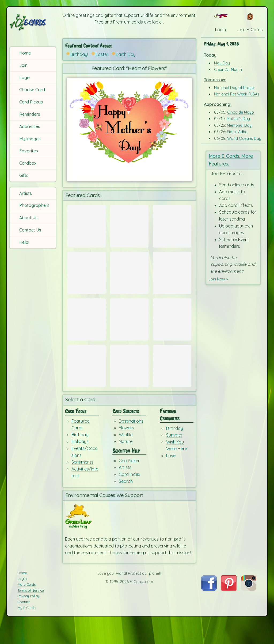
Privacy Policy (28, 617)
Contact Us (30, 230)
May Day (222, 63)
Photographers (34, 205)
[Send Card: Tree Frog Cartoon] (129, 329)
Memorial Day (239, 125)
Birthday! (79, 54)
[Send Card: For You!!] (86, 381)
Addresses (30, 126)
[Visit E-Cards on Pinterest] (229, 610)
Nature (126, 462)
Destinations (131, 442)
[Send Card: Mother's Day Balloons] (172, 226)
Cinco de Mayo (241, 112)
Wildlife (126, 456)
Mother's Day (238, 119)
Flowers (126, 449)
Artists (26, 193)
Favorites (29, 151)
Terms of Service (31, 611)
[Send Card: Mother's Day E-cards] (86, 226)
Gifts (24, 175)
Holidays (80, 462)
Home (25, 53)
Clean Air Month (228, 70)
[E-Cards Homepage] (33, 22)
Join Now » (219, 279)
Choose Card (32, 90)
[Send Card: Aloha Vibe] (172, 278)
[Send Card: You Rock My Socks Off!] (129, 381)
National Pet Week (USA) (237, 94)
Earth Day (126, 54)
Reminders (30, 114)
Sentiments (82, 483)
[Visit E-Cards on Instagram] (249, 610)
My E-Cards (26, 628)
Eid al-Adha (237, 132)
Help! (24, 242)
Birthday (80, 456)
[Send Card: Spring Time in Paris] (129, 278)
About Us (28, 218)
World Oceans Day (244, 138)
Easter (102, 54)
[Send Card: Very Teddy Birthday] (172, 329)
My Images (30, 139)
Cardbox (28, 163)
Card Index (130, 495)
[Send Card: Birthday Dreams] (172, 381)
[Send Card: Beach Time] (86, 329)
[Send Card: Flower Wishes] (86, 278)
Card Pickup (31, 102)
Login (25, 78)
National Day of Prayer (235, 88)
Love (171, 476)
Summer (174, 456)
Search (126, 502)
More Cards (27, 605)
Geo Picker (129, 481)
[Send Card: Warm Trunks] (129, 226)
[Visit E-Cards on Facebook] (209, 610)
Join (23, 65)
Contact (24, 623)
